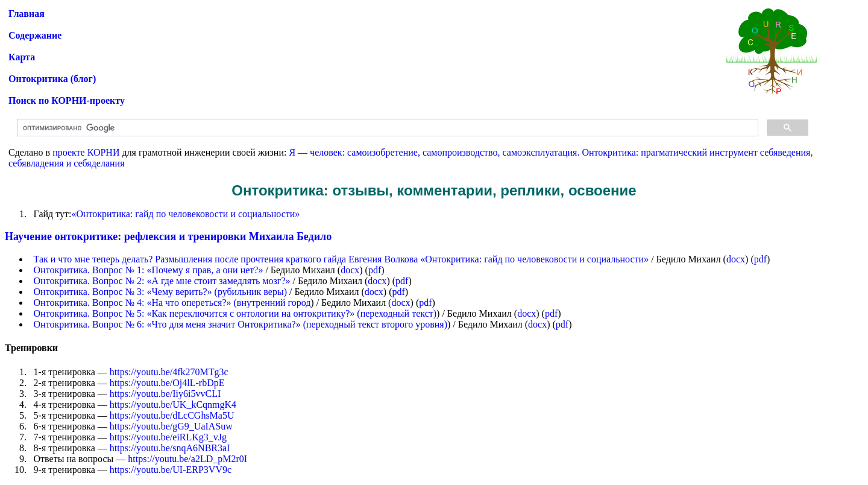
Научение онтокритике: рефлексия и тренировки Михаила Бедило (168, 236)
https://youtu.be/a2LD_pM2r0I (187, 459)
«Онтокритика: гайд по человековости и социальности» (185, 214)
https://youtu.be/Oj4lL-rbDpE (167, 383)
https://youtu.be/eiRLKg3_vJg (168, 437)
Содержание (35, 35)
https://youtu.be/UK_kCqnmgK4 (173, 404)
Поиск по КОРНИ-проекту (67, 100)
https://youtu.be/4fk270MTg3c (169, 372)
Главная (27, 14)
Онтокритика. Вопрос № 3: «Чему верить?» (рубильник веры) (160, 292)
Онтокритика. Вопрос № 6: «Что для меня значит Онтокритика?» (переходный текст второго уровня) (241, 324)
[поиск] (386, 128)
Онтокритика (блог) (52, 79)
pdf (760, 259)
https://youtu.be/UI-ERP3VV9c (171, 470)
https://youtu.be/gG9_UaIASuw (171, 426)
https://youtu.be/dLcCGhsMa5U (172, 415)
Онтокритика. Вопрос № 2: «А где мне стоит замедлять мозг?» (162, 281)
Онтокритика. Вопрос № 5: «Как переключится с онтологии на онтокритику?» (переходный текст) (235, 313)
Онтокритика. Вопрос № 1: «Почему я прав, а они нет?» (149, 270)
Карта (22, 57)
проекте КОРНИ (86, 152)
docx (736, 259)
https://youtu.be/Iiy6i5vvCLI (165, 394)
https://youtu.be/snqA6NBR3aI (170, 448)
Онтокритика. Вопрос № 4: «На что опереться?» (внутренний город (172, 303)
